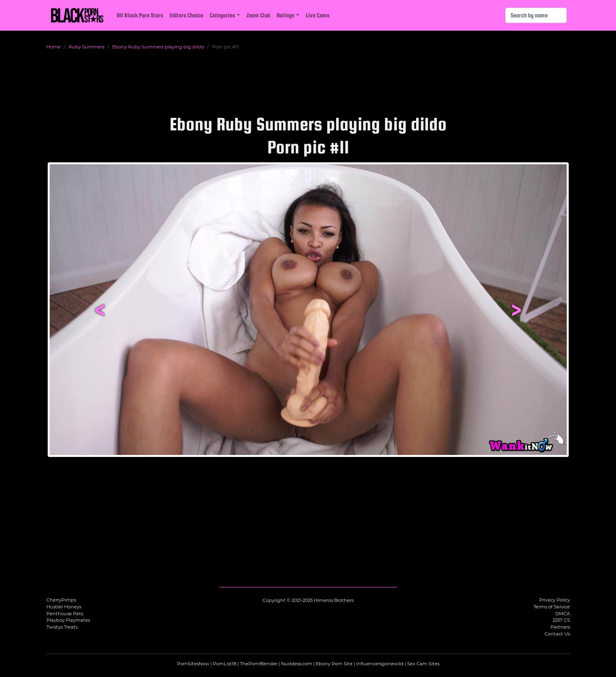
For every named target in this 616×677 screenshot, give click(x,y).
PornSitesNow (193, 664)
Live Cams (318, 15)
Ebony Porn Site (334, 664)
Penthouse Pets (65, 614)
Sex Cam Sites (423, 664)
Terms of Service (552, 607)
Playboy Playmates (68, 620)
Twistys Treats (62, 627)
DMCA (563, 614)
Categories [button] (222, 15)
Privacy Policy (555, 600)
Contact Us (557, 634)
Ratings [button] (286, 15)
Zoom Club (258, 15)
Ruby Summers (86, 47)
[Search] (536, 15)
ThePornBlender (259, 664)
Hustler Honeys (64, 607)
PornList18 (225, 664)
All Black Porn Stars (140, 15)
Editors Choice (186, 15)
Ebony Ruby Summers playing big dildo (158, 47)
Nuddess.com (297, 664)
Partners (560, 627)
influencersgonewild (380, 664)
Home (54, 47)
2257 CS (561, 620)
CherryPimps (61, 600)
